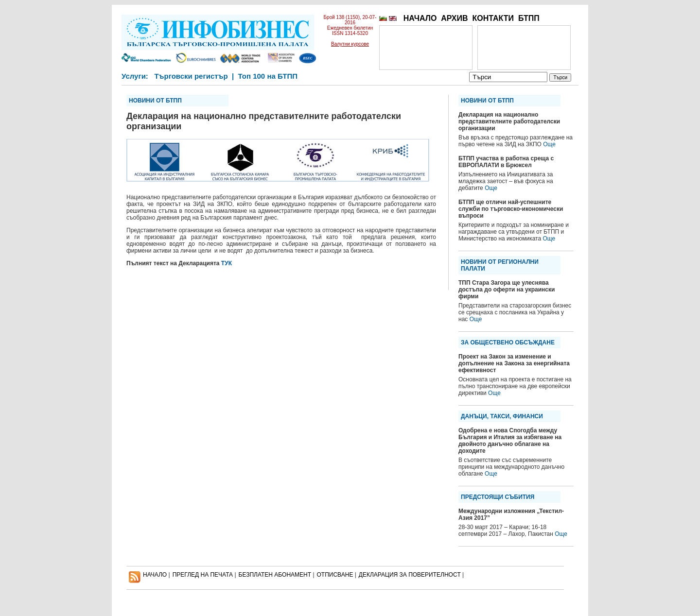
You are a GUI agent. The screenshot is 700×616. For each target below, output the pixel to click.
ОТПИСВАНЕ (335, 575)
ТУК (227, 263)
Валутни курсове (350, 44)
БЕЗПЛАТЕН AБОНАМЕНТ (275, 575)
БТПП (529, 18)
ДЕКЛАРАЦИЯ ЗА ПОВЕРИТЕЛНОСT (410, 575)
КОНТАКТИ (493, 18)
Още (549, 144)
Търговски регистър (191, 76)
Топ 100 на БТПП (268, 76)
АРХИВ (454, 18)
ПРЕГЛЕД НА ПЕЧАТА (203, 575)
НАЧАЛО (420, 18)
